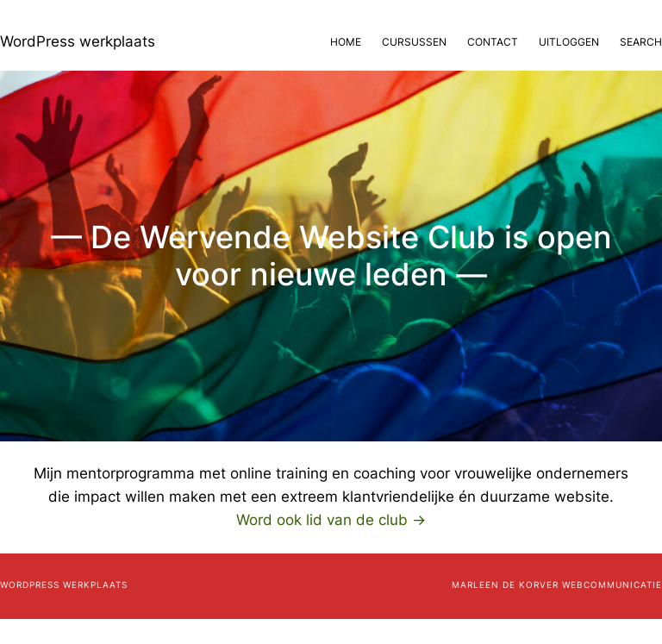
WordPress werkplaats (78, 41)
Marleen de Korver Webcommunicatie (557, 585)
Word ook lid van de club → (331, 520)
